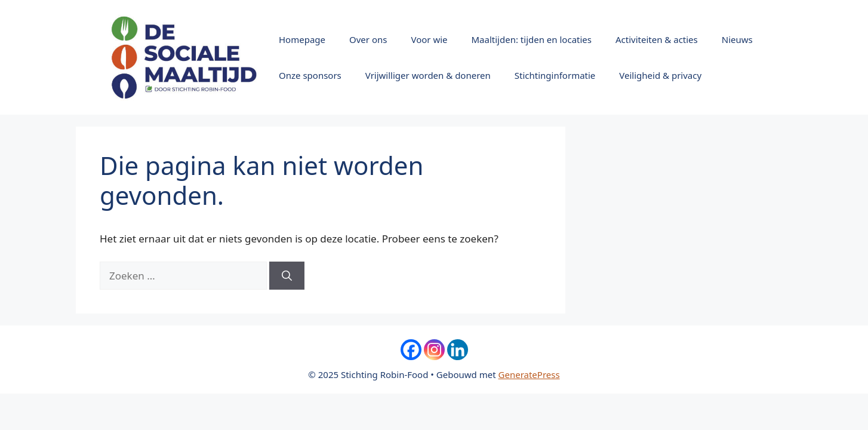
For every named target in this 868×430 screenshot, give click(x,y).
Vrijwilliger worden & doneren (428, 75)
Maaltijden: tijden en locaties (532, 39)
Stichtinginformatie (555, 75)
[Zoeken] (287, 276)
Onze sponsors (310, 75)
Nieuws (737, 39)
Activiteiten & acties (657, 39)
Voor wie (429, 39)
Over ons (368, 39)
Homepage (302, 39)
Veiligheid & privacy (660, 75)
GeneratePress (529, 374)
